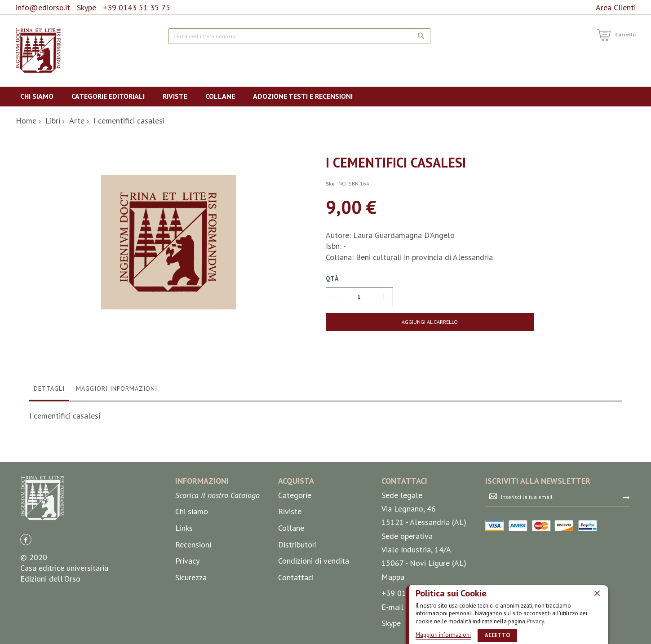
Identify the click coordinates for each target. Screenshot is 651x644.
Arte (77, 121)
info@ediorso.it (43, 7)
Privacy (535, 621)
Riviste (290, 630)
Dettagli (49, 507)
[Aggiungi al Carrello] (396, 322)
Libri (53, 121)
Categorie (295, 614)
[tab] (49, 509)
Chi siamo (192, 630)
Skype (86, 7)
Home (26, 121)
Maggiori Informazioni (117, 507)
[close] (597, 593)
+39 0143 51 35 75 (137, 7)
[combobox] (299, 36)
